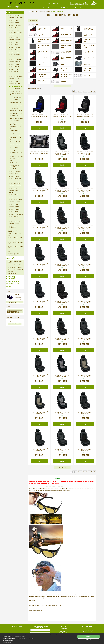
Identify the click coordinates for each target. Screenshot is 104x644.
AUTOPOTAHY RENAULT (15, 186)
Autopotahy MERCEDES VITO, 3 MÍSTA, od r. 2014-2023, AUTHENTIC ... (39, 412)
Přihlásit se (85, 4)
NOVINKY (9, 287)
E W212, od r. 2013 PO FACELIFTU (43, 81)
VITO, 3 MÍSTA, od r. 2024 (66, 46)
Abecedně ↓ (31, 88)
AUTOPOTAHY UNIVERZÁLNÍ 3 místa (15, 251)
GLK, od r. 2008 (88, 75)
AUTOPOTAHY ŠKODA (14, 212)
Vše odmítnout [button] (89, 640)
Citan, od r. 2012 (43, 70)
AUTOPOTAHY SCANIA (14, 197)
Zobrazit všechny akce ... (15, 302)
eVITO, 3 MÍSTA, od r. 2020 (89, 46)
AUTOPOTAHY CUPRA (14, 45)
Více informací (23, 636)
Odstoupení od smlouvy (81, 8)
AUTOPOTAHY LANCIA (14, 74)
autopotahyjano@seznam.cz (77, 5)
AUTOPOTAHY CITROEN (15, 25)
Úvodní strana (21, 8)
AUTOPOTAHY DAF (13, 42)
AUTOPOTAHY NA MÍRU (14, 15)
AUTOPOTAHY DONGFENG (15, 199)
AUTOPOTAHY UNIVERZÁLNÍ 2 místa (15, 247)
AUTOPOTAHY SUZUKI (14, 209)
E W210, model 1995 (66, 29)
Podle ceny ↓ (37, 88)
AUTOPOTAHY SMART (14, 202)
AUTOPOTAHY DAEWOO (15, 40)
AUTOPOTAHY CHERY (14, 195)
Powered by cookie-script (7, 643)
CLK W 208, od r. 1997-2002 (88, 64)
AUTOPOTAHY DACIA (14, 37)
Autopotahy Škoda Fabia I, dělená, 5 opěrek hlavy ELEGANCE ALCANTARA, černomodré (20, 296)
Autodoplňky (11, 258)
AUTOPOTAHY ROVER (14, 188)
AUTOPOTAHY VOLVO (14, 224)
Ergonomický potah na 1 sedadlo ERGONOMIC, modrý (39, 116)
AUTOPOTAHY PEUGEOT (15, 179)
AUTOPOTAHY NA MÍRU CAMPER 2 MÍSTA (14, 254)
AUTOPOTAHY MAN (14, 81)
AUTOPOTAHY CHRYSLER (15, 35)
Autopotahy (11, 12)
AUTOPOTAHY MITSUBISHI (15, 171)
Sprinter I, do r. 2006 (89, 58)
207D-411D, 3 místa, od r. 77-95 (66, 75)
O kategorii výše (34, 24)
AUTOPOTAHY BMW (14, 23)
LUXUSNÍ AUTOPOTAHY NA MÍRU (14, 234)
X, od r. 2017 (64, 81)
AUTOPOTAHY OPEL (14, 176)
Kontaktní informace (67, 8)
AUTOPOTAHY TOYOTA (14, 221)
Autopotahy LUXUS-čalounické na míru (13, 283)
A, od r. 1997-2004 (43, 58)
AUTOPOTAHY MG (13, 28)
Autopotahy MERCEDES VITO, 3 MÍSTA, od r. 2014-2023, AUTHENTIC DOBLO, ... (85, 301)
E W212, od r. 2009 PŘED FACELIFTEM (66, 52)
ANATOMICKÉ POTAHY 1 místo (15, 240)
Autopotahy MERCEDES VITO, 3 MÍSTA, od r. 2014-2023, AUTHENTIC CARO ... (39, 190)
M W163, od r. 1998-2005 (44, 41)
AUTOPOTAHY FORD (14, 52)
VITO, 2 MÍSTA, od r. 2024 (44, 46)
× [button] (103, 634)
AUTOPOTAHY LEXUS (14, 79)
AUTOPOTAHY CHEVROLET (15, 33)
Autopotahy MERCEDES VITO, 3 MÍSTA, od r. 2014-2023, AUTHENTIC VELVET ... (62, 153)
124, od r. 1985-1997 (42, 29)
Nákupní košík (41, 8)
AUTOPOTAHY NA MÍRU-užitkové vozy (14, 231)
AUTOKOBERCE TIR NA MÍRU (15, 267)
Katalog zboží (31, 8)
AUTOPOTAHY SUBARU (14, 207)
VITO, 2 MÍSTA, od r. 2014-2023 (89, 52)
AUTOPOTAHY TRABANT (15, 219)
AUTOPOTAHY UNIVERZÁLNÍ (15, 238)
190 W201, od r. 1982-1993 (42, 75)
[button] (35, 641)
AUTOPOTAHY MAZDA (14, 84)
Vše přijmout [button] (89, 637)
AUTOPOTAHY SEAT (14, 204)
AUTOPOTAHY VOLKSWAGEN (12, 227)
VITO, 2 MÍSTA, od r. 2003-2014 (44, 64)
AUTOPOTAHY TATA (14, 217)
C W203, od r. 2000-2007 (44, 35)
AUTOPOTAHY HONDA (14, 54)
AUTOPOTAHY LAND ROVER (16, 76)
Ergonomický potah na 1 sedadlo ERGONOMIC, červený (62, 116)
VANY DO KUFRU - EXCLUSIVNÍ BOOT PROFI (15, 270)
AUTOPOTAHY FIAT (13, 50)
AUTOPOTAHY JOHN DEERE (16, 214)
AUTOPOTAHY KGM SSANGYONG (13, 191)
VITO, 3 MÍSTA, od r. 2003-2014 (89, 70)
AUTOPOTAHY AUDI (13, 20)
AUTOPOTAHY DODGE (14, 47)
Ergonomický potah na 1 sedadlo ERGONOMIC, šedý (85, 116)
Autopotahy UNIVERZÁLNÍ (11, 277)
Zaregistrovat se (85, 5)
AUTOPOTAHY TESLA (14, 30)
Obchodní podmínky (53, 8)
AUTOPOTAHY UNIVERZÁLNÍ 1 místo (15, 243)
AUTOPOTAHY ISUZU (14, 64)
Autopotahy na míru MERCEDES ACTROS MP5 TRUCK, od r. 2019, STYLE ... (39, 153)
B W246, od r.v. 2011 (66, 41)
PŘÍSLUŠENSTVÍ (12, 274)
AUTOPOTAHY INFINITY (14, 62)
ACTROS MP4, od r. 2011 (89, 41)
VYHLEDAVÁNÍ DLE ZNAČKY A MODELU (15, 262)
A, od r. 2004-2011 (66, 35)
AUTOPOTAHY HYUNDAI (15, 59)
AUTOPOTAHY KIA (13, 72)
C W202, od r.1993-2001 (43, 52)
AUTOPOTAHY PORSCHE (15, 181)
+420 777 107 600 (77, 4)
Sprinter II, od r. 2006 (65, 64)
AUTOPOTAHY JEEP (14, 69)
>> (94, 91)
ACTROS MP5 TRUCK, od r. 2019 (89, 29)
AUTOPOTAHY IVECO (14, 67)
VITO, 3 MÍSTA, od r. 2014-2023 (89, 35)
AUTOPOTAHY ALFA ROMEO (16, 18)
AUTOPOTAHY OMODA (14, 184)
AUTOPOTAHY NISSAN (14, 174)
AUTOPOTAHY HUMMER (15, 57)
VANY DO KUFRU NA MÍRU (14, 265)
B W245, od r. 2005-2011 (66, 58)
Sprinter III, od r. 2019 (65, 70)
